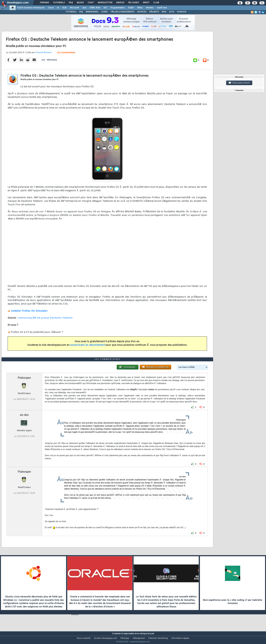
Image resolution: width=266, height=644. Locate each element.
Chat (91, 3)
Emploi (120, 3)
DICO (172, 12)
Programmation (118, 8)
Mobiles (150, 8)
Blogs (80, 3)
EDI (105, 8)
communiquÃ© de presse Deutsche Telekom (45, 320)
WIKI (164, 12)
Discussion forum (239, 83)
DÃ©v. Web (95, 8)
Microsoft (74, 8)
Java (84, 8)
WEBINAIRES (92, 12)
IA (58, 8)
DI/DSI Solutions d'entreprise (31, 8)
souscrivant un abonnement (88, 347)
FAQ (71, 3)
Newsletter (105, 3)
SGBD (131, 8)
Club (156, 3)
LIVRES (104, 12)
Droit (146, 3)
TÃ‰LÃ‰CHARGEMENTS (122, 12)
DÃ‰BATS (154, 12)
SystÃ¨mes (162, 8)
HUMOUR (182, 12)
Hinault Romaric (44, 55)
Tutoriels (59, 3)
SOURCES (142, 12)
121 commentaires (66, 55)
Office (140, 8)
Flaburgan (24, 384)
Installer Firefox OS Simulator (29, 313)
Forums (44, 3)
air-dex (24, 421)
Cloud (51, 8)
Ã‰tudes (134, 3)
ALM (64, 8)
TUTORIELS (71, 12)
